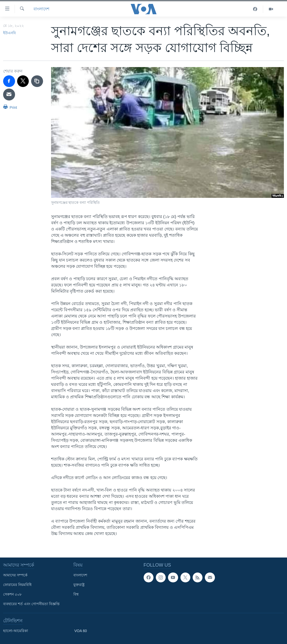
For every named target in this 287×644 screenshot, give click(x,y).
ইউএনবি (9, 33)
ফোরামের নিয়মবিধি (17, 585)
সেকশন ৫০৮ (12, 594)
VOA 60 (81, 631)
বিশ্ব (76, 594)
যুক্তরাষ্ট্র (79, 585)
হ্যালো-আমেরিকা (16, 631)
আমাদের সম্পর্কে (15, 575)
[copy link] (37, 81)
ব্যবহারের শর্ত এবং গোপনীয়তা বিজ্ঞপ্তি (31, 604)
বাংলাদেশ (41, 9)
